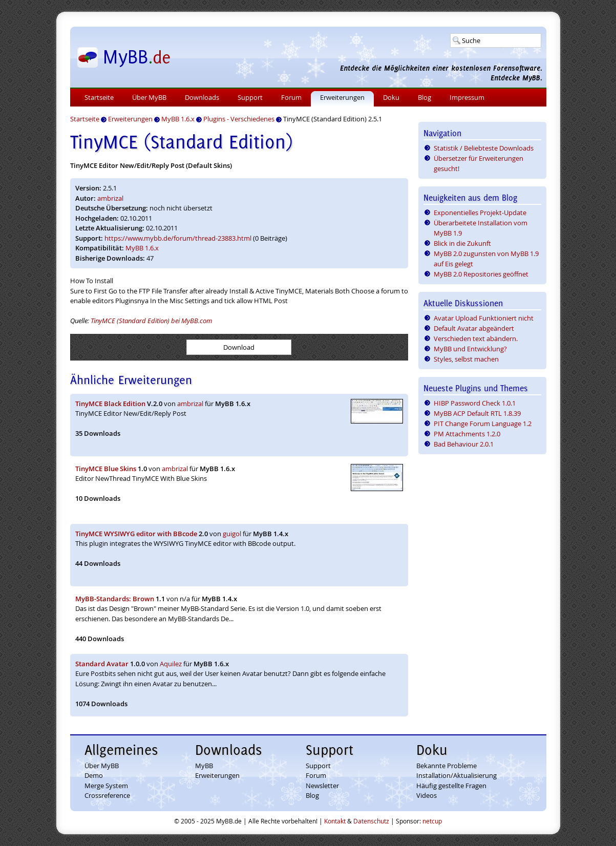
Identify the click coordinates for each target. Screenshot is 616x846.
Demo (94, 775)
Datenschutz (371, 821)
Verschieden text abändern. (476, 339)
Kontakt (335, 821)
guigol (232, 534)
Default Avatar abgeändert (474, 328)
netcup (432, 821)
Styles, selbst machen (466, 359)
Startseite (99, 97)
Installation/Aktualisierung (456, 775)
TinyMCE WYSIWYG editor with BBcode (136, 534)
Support (250, 97)
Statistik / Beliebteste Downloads (484, 148)
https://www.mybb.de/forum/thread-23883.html (178, 238)
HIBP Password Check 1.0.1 (475, 403)
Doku (391, 97)
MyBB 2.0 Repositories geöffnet (481, 274)
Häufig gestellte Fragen (451, 786)
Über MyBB (149, 97)
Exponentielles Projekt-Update (480, 213)
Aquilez (171, 664)
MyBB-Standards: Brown (115, 599)
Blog (424, 97)
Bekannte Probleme (447, 766)
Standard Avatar (102, 664)
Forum (291, 97)
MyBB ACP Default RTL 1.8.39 (477, 413)
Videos (427, 795)
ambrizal (110, 198)
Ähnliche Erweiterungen (131, 380)
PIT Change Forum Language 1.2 (483, 424)
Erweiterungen (342, 97)
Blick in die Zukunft (462, 243)
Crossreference (107, 795)
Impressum (467, 97)
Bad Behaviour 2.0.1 (464, 444)
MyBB (204, 766)
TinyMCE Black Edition (110, 404)
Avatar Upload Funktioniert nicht (484, 318)
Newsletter (322, 786)
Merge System (106, 786)
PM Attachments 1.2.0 (467, 434)
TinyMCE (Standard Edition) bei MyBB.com (151, 321)
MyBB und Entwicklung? (470, 349)
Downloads (202, 97)
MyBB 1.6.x (142, 248)
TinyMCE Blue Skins (106, 469)
